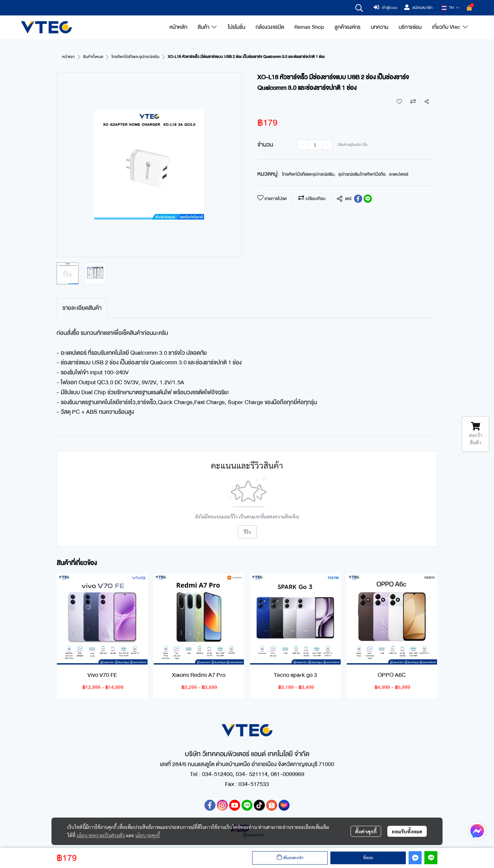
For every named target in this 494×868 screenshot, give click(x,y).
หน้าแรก (68, 57)
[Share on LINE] (368, 199)
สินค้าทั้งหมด (93, 57)
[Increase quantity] (327, 145)
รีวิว (247, 532)
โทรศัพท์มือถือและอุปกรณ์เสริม (136, 57)
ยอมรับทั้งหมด (407, 831)
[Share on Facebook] (358, 199)
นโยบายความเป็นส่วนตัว (101, 835)
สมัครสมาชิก (418, 8)
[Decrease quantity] (302, 145)
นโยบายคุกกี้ (148, 835)
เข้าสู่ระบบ (385, 8)
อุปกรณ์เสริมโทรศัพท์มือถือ (362, 174)
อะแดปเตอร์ (399, 174)
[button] (359, 8)
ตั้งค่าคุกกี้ (366, 831)
